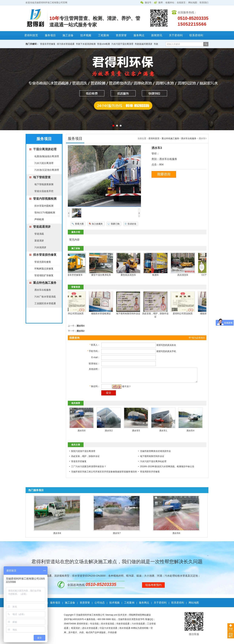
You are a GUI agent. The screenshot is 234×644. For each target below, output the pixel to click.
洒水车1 (163, 433)
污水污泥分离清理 (44, 163)
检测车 (158, 275)
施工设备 (68, 35)
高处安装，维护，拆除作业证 (85, 459)
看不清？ (123, 389)
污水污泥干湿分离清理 (122, 44)
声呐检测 (39, 219)
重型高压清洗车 (131, 275)
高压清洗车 (185, 275)
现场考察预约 (153, 588)
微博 (161, 3)
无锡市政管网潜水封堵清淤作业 (155, 454)
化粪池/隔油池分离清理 (47, 156)
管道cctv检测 (103, 44)
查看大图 (79, 224)
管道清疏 (39, 234)
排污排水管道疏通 (66, 44)
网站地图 (193, 3)
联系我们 (204, 3)
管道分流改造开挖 (44, 191)
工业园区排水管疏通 (45, 303)
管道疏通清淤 (42, 227)
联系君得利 (196, 35)
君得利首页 (31, 35)
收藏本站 (170, 3)
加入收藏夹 (97, 224)
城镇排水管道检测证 (103, 314)
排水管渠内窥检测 (44, 206)
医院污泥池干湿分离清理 (83, 454)
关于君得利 (176, 35)
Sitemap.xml (111, 618)
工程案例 (103, 35)
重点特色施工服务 (45, 283)
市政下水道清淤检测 (86, 44)
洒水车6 (81, 433)
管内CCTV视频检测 (45, 213)
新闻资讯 (157, 35)
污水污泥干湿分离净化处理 (153, 464)
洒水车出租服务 (43, 290)
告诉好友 (132, 224)
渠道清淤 (39, 241)
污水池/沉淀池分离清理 (47, 170)
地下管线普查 (42, 177)
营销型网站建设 (143, 618)
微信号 (148, 3)
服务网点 (139, 35)
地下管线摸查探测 (44, 184)
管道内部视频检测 (45, 199)
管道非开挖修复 (48, 44)
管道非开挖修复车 (76, 275)
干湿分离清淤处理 (45, 149)
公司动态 (100, 605)
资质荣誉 (121, 35)
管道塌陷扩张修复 (44, 275)
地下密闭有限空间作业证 (131, 314)
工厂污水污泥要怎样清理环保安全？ (89, 469)
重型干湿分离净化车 (103, 275)
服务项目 (50, 35)
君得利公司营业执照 (76, 314)
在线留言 (181, 3)
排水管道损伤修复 (45, 255)
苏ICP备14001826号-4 (75, 622)
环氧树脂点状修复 (44, 269)
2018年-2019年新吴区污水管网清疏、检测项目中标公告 (167, 469)
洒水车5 (136, 433)
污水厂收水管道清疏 (45, 297)
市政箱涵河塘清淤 (144, 44)
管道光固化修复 (43, 262)
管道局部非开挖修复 (150, 474)
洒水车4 (81, 326)
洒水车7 (117, 536)
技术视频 (86, 35)
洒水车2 (81, 331)
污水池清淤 (40, 247)
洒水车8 (57, 536)
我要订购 (115, 224)
